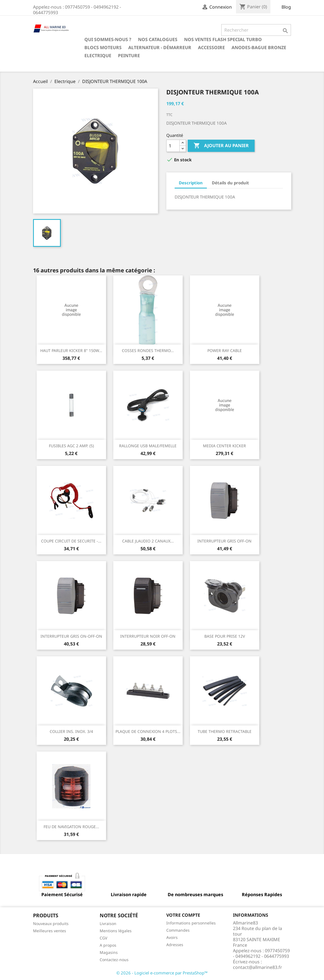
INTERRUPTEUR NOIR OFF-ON (148, 636)
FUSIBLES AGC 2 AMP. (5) (71, 446)
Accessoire (211, 47)
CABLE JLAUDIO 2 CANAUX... (148, 541)
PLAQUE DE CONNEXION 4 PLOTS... (148, 731)
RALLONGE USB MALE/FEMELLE (148, 446)
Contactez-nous (114, 960)
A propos (108, 945)
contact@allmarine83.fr (258, 967)
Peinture (129, 56)
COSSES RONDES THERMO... (148, 350)
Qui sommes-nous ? (108, 39)
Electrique (98, 56)
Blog (286, 7)
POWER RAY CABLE (225, 350)
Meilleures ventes (50, 931)
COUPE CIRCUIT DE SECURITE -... (71, 541)
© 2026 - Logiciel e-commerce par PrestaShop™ (162, 973)
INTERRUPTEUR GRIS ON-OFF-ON (71, 636)
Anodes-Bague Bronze (259, 47)
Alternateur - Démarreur (160, 47)
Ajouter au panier (221, 146)
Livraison (108, 924)
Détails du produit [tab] (230, 183)
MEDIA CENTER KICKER (224, 446)
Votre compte (183, 915)
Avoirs (172, 937)
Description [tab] (191, 183)
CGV (103, 938)
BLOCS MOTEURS (103, 47)
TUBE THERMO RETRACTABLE (225, 731)
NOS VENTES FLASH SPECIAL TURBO (223, 39)
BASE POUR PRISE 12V (225, 636)
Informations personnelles (191, 923)
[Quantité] (173, 146)
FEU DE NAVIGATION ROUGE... (71, 827)
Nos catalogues (158, 39)
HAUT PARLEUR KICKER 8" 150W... (71, 350)
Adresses (175, 945)
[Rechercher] (256, 30)
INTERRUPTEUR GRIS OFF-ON (224, 541)
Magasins (109, 952)
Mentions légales (116, 931)
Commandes (178, 930)
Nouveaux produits (51, 924)
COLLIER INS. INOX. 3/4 (71, 731)
